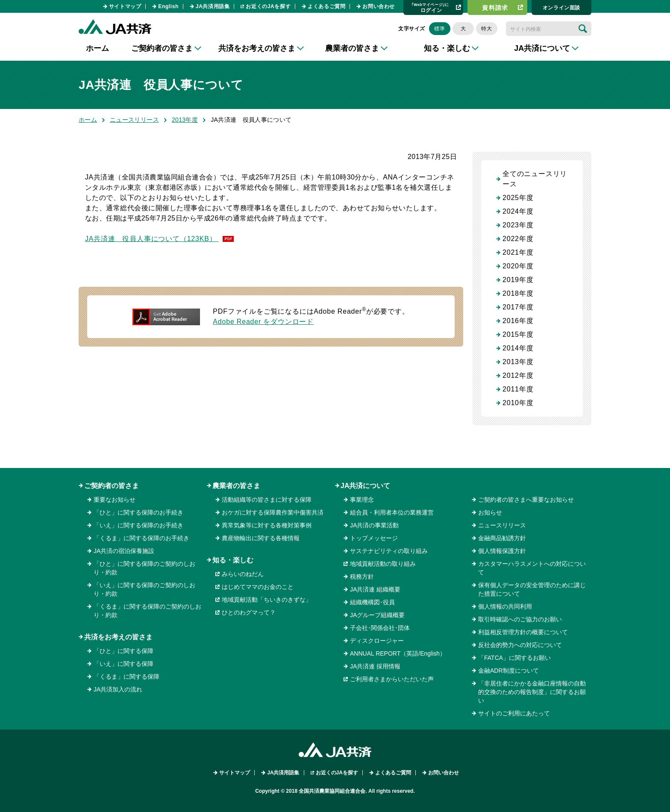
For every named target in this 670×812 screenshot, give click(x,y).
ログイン (430, 7)
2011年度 (518, 389)
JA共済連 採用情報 (375, 666)
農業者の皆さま (236, 486)
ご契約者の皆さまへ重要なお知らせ (526, 500)
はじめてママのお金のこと (258, 587)
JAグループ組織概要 (377, 615)
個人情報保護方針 (502, 551)
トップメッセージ (374, 538)
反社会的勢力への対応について (520, 645)
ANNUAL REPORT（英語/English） (398, 653)
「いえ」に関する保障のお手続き (138, 525)
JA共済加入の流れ (118, 689)
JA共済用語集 (213, 6)
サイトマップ (125, 6)
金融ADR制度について (508, 671)
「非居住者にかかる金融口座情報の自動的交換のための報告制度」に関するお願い (532, 692)
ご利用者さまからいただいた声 (392, 679)
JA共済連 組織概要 (375, 589)
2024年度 (518, 211)
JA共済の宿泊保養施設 (124, 551)
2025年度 (518, 198)
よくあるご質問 (326, 6)
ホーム (97, 48)
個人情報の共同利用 (505, 606)
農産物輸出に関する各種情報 (261, 538)
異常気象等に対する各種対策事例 (267, 525)
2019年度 (518, 280)
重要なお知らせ (115, 500)
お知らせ (490, 512)
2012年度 (518, 375)
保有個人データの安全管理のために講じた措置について (532, 589)
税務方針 (362, 577)
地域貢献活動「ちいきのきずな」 (267, 600)
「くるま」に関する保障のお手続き (141, 538)
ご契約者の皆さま (112, 486)
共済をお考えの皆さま (118, 637)
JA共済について (365, 486)
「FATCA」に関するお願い (514, 658)
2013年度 (185, 120)
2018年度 (518, 293)
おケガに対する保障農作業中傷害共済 (273, 512)
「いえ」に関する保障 (123, 664)
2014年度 (518, 348)
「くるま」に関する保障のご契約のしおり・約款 (147, 611)
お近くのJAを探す (268, 6)
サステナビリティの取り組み (389, 551)
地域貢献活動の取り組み (383, 564)
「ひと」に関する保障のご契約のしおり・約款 (144, 568)
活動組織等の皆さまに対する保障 (267, 500)
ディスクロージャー (377, 641)
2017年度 (518, 307)
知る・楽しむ (233, 560)
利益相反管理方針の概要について (523, 632)
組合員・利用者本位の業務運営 (392, 512)
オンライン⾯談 (561, 8)
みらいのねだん (243, 574)
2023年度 (518, 225)
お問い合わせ (379, 6)
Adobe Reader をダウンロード (263, 322)
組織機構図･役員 (372, 602)
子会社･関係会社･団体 (380, 628)
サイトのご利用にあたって (514, 713)
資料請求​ (495, 8)
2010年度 (518, 403)
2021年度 (518, 252)
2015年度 (518, 334)
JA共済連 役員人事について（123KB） (152, 239)
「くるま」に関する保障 (126, 677)
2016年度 (518, 321)
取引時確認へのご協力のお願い (520, 619)
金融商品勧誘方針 (502, 538)
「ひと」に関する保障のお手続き (138, 512)
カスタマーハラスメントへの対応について (532, 568)
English (168, 6)
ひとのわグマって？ (249, 612)
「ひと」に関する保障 (123, 651)
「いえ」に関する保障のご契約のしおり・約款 (144, 589)
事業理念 (362, 500)
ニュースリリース (134, 120)
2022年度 (518, 239)
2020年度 (518, 266)
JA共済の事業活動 (374, 525)
